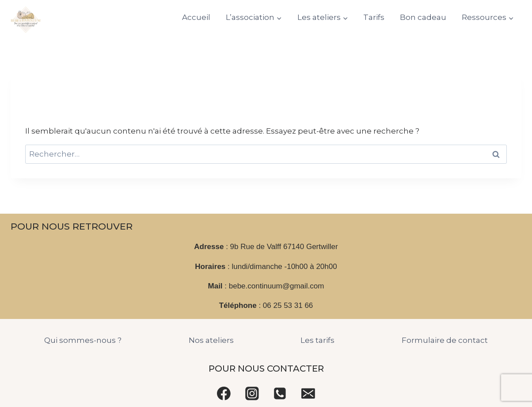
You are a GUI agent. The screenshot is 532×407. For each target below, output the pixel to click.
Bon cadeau (423, 17)
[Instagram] (252, 393)
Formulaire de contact (445, 340)
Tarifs (374, 17)
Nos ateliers (211, 340)
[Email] (308, 393)
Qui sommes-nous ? (83, 340)
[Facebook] (224, 393)
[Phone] (280, 393)
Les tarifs (317, 340)
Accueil (196, 17)
